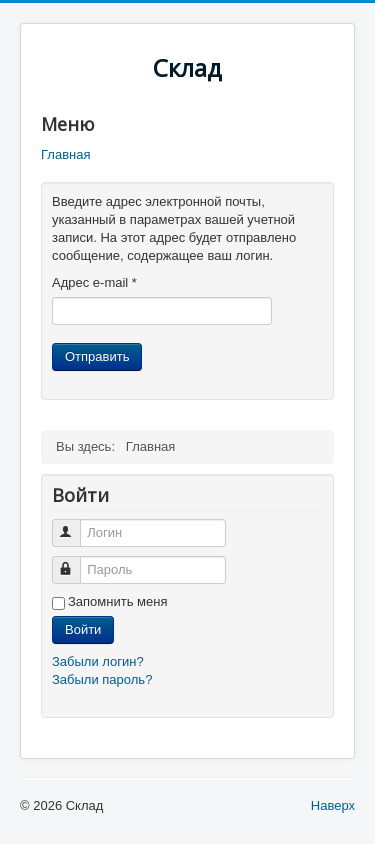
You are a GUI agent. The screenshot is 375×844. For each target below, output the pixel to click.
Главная (65, 154)
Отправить (97, 356)
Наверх (333, 805)
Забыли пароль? (102, 679)
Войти (83, 629)
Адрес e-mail (94, 282)
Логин (75, 524)
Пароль (75, 561)
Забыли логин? (98, 661)
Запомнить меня (117, 601)
